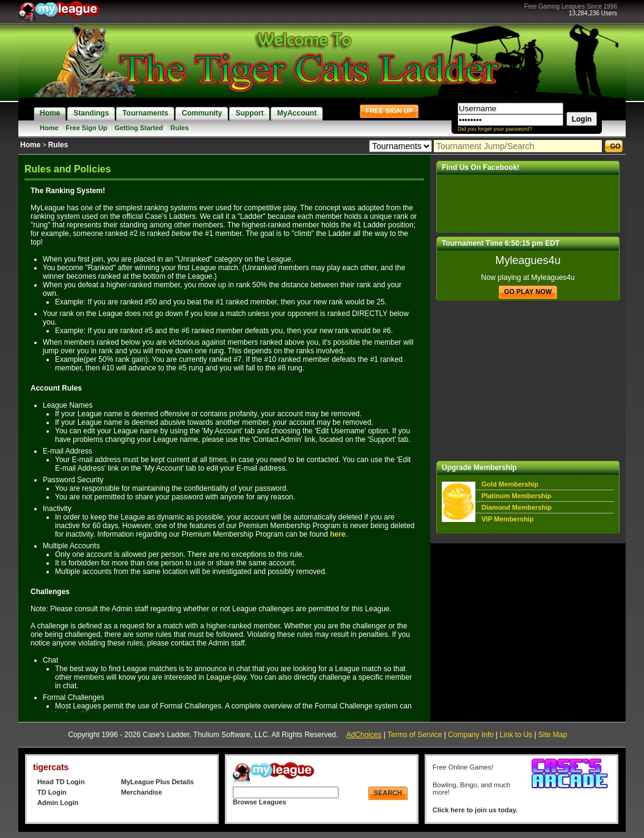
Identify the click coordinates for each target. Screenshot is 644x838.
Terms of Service (415, 735)
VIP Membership (507, 519)
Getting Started (138, 128)
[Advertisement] (528, 381)
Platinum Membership (516, 496)
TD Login (52, 792)
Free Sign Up (87, 128)
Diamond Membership (517, 507)
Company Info (471, 735)
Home (49, 128)
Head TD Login (61, 782)
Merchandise (141, 792)
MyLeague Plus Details (157, 782)
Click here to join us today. (475, 810)
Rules (180, 128)
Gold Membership (510, 484)
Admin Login (58, 803)
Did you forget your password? (495, 129)
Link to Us (516, 735)
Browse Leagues (259, 802)
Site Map (553, 735)
